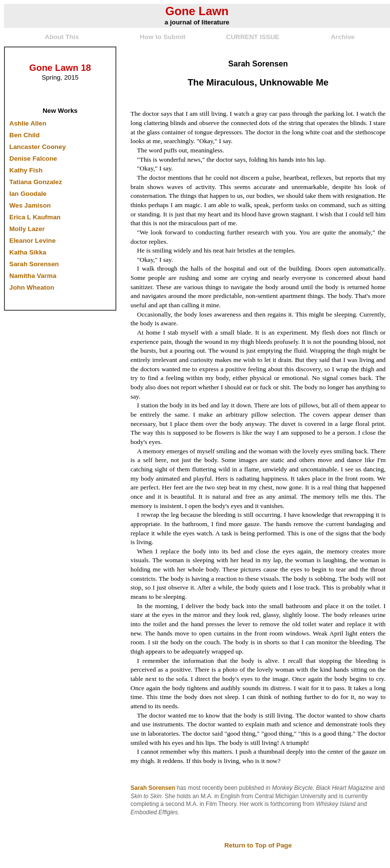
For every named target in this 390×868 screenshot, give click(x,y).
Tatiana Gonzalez (36, 182)
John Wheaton (32, 287)
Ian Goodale (28, 194)
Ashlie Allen (28, 123)
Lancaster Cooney (38, 147)
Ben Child (24, 135)
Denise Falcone (33, 159)
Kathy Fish (26, 170)
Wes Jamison (30, 205)
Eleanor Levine (32, 241)
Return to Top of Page (258, 845)
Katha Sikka (28, 252)
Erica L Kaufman (35, 217)
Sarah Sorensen (34, 264)
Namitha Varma (33, 276)
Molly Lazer (27, 229)
